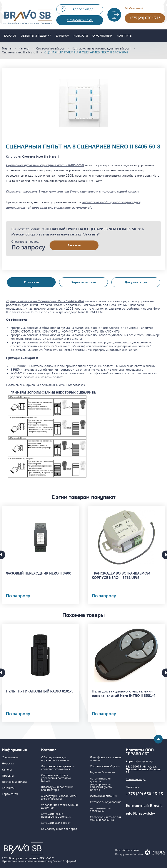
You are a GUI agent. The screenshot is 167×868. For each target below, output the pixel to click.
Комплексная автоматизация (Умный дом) (102, 49)
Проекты (8, 776)
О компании (102, 36)
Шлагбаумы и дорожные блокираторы (57, 789)
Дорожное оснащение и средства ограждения (57, 768)
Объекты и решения (36, 36)
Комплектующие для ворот (59, 829)
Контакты (124, 36)
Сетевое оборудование (106, 802)
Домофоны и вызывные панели (106, 759)
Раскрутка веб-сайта (129, 854)
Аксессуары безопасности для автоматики (59, 797)
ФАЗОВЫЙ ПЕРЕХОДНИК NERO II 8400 (39, 573)
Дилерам (62, 36)
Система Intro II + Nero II (20, 52)
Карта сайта (10, 794)
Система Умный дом (51, 49)
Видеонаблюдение (102, 773)
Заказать (74, 245)
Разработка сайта (127, 850)
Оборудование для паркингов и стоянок (55, 759)
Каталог (10, 36)
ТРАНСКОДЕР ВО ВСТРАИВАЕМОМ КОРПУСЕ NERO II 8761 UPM (121, 576)
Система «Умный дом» (105, 766)
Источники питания (103, 796)
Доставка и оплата (14, 782)
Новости (81, 36)
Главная (7, 49)
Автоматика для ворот (56, 823)
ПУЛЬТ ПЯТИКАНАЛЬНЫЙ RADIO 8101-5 (40, 691)
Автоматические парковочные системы (56, 815)
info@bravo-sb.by (80, 20)
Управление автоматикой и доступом (59, 806)
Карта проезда (136, 779)
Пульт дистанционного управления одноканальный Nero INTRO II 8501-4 (124, 694)
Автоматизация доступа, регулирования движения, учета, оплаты (101, 784)
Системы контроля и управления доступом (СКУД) (56, 778)
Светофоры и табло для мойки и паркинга (106, 819)
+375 (145, 18)
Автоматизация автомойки (100, 810)
